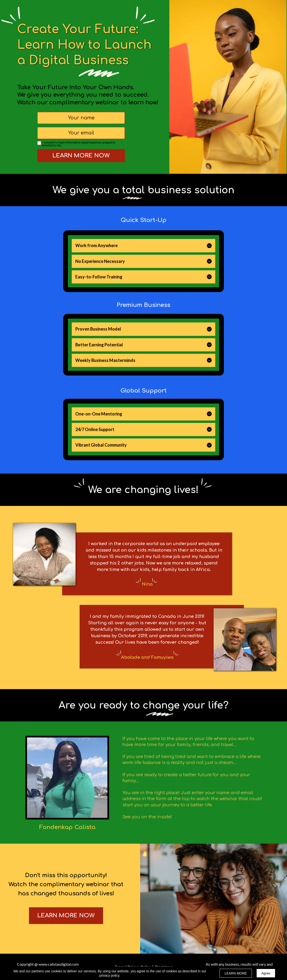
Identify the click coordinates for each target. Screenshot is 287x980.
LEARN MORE (236, 973)
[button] (209, 246)
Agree (266, 973)
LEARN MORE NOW (81, 156)
